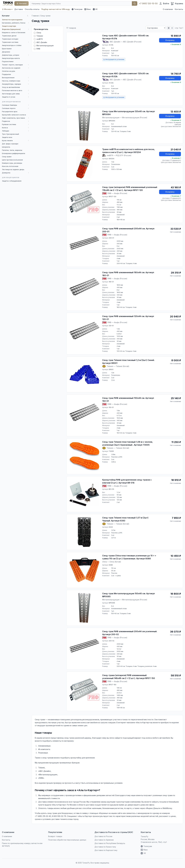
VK (95, 9)
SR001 (111, 369)
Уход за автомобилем (11, 87)
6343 (111, 527)
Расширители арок (10, 111)
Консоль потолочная (10, 166)
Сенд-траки (7, 157)
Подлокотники (8, 61)
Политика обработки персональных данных (67, 840)
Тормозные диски (9, 36)
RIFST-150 (113, 685)
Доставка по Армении (104, 840)
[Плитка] (172, 28)
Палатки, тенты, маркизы (12, 150)
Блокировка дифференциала (14, 153)
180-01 (111, 282)
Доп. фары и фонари (10, 144)
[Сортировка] (156, 28)
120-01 (111, 326)
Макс (88, 9)
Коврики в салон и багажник (14, 32)
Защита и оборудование (12, 181)
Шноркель (6, 147)
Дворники (6, 52)
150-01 (111, 407)
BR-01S (111, 489)
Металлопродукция (44, 46)
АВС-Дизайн (40, 42)
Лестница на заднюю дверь (13, 169)
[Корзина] (177, 3)
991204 (112, 159)
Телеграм (77, 9)
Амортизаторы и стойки (12, 45)
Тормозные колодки (10, 39)
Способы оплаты (32, 9)
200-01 (111, 238)
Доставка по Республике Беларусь (110, 843)
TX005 (111, 451)
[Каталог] (21, 3)
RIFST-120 (113, 197)
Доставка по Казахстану (105, 847)
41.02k (111, 83)
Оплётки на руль (9, 71)
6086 (111, 565)
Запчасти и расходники (12, 20)
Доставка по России (103, 836)
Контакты (179, 9)
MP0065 (112, 603)
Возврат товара (55, 836)
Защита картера (9, 26)
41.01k (111, 45)
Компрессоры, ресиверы (12, 163)
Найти (135, 3)
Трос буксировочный (10, 134)
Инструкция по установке (114, 59)
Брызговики (7, 49)
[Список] (169, 28)
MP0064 (112, 121)
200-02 (112, 641)
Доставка (19, 9)
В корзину (170, 40)
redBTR (38, 39)
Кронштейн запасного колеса (14, 115)
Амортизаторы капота (11, 58)
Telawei (38, 36)
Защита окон (7, 137)
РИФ (37, 49)
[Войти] (164, 3)
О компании (168, 9)
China (37, 33)
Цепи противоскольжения (12, 160)
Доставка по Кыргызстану (106, 850)
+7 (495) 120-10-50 (148, 3)
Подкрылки (6, 74)
